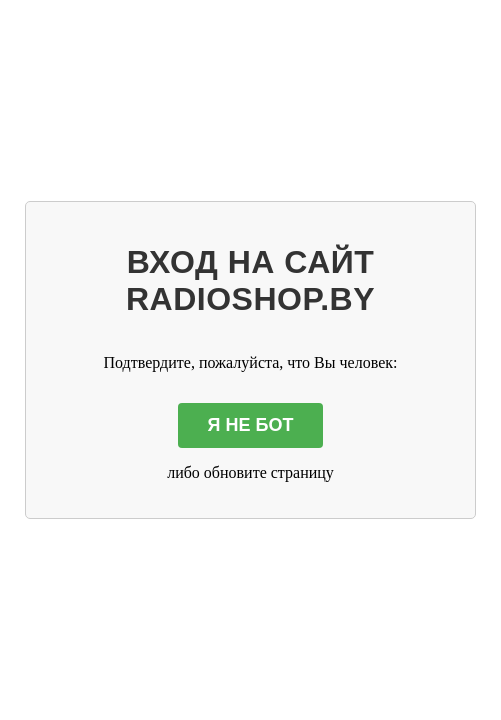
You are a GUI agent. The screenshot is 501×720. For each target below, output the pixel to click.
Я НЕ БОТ (251, 425)
